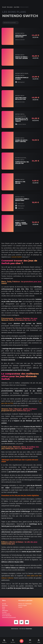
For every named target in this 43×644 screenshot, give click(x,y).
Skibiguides (5, 611)
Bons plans (10, 7)
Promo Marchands (7, 616)
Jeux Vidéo (17, 7)
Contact (20, 607)
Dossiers (4, 612)
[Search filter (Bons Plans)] (10, 23)
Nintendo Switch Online (22, 73)
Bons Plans (5, 605)
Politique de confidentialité (25, 604)
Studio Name (29, 629)
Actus (4, 607)
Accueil (4, 7)
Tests (4, 609)
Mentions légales (23, 605)
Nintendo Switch (20, 33)
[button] (4, 640)
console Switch (16, 257)
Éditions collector (21, 116)
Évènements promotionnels (9, 617)
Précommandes (6, 614)
